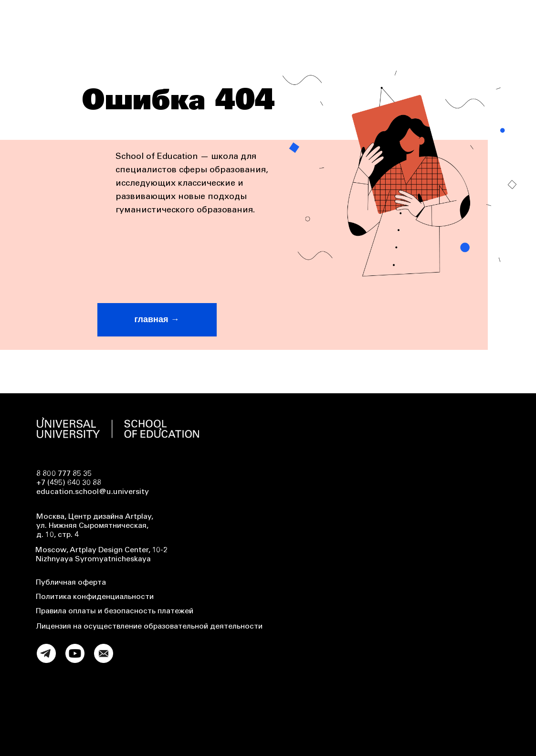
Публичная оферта (71, 583)
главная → (157, 319)
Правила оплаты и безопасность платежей (115, 611)
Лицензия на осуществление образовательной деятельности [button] (149, 627)
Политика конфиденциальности (95, 597)
